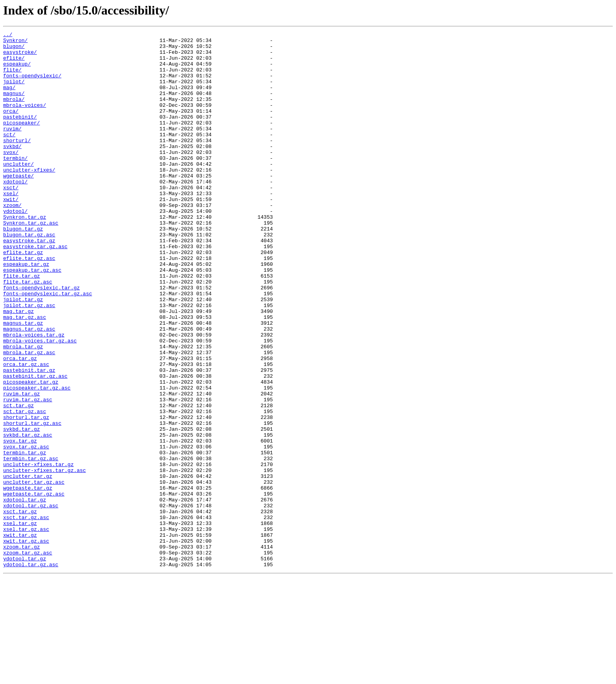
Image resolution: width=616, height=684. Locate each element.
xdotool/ (15, 212)
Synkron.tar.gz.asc (31, 262)
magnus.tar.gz (23, 382)
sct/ (9, 155)
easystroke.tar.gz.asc (35, 290)
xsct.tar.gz (20, 608)
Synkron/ (15, 42)
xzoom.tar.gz (22, 650)
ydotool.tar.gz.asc (31, 671)
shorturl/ (17, 163)
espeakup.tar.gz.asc (32, 318)
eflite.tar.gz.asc (29, 304)
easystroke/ (20, 57)
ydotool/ (15, 247)
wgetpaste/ (18, 205)
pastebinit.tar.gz (29, 438)
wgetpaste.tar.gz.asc (34, 587)
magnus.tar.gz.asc (29, 389)
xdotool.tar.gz (25, 594)
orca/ (11, 127)
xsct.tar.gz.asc (26, 615)
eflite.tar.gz (23, 297)
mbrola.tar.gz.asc (29, 417)
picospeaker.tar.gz (31, 452)
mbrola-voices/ (25, 120)
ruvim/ (12, 148)
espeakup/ (17, 71)
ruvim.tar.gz (22, 466)
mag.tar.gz (18, 368)
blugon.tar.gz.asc (29, 276)
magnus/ (14, 106)
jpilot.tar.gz (23, 353)
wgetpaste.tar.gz (28, 580)
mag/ (9, 99)
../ (8, 35)
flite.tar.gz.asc (28, 332)
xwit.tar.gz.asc (26, 643)
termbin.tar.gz (25, 537)
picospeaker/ (22, 141)
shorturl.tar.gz (26, 495)
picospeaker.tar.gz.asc (37, 459)
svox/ (11, 177)
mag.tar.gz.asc (25, 375)
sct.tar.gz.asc (25, 488)
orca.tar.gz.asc (26, 431)
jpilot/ (14, 92)
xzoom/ (12, 240)
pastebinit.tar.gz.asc (35, 445)
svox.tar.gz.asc (26, 530)
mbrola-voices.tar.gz (34, 396)
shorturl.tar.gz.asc (32, 502)
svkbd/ (12, 170)
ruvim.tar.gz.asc (28, 474)
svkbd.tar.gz (22, 509)
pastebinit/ (20, 134)
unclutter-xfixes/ (29, 198)
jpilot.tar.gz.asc (29, 360)
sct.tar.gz (18, 481)
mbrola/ (14, 113)
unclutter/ (18, 191)
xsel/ (11, 226)
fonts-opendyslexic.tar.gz (41, 339)
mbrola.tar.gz (23, 410)
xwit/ (11, 233)
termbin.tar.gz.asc (31, 544)
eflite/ (14, 64)
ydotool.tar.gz (25, 664)
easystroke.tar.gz (29, 283)
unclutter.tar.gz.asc (34, 572)
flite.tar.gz (22, 325)
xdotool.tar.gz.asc (31, 601)
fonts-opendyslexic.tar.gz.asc (48, 346)
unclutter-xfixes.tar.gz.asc (45, 558)
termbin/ (15, 184)
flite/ (12, 78)
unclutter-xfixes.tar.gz (38, 551)
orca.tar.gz (20, 424)
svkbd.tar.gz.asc (28, 516)
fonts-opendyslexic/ (32, 85)
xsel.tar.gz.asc (26, 629)
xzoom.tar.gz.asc (28, 657)
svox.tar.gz (20, 523)
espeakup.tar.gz (26, 311)
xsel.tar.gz (20, 622)
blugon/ (14, 49)
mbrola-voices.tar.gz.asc (40, 403)
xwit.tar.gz (20, 636)
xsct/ (11, 219)
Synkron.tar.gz (25, 254)
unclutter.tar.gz (28, 565)
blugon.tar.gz (23, 269)
